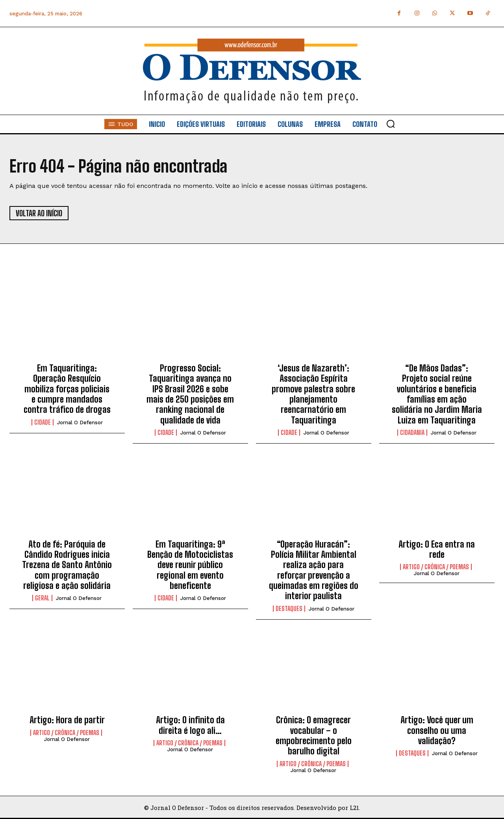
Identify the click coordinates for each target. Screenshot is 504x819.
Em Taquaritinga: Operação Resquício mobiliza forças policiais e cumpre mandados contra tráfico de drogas (67, 389)
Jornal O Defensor (80, 422)
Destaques (289, 609)
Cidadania (412, 433)
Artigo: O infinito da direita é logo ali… (190, 725)
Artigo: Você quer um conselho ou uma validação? (437, 730)
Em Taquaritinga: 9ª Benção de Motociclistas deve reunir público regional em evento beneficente (190, 565)
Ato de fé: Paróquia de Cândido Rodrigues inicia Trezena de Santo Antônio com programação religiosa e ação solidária (67, 565)
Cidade (43, 422)
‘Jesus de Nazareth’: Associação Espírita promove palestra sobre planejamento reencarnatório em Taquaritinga (313, 394)
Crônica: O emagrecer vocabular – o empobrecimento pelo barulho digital (314, 735)
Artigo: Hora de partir (67, 720)
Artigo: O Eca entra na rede (437, 549)
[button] (391, 124)
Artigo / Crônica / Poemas (436, 567)
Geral (42, 598)
